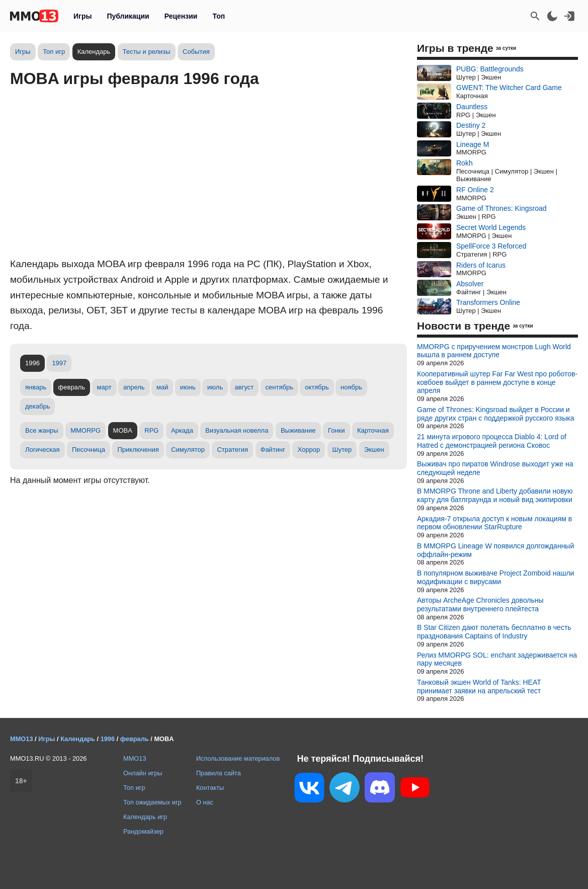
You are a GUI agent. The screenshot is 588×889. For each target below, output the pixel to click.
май (162, 387)
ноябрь (351, 387)
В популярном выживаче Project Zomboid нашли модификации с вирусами (495, 577)
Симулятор (188, 450)
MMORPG (86, 430)
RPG (151, 430)
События (196, 52)
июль (215, 387)
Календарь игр (145, 817)
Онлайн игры (143, 773)
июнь (188, 387)
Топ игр (54, 52)
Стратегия (232, 450)
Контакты (210, 788)
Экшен (374, 450)
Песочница (89, 450)
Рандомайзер (143, 831)
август (244, 387)
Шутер (342, 450)
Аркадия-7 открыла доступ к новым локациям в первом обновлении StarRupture (494, 523)
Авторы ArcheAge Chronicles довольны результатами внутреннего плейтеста (480, 604)
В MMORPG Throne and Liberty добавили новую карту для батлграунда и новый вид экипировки (495, 495)
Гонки (337, 430)
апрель (134, 387)
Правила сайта (219, 773)
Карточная (373, 430)
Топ (219, 16)
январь (36, 387)
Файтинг (273, 450)
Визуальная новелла (237, 430)
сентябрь (279, 387)
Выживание (298, 430)
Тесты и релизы (147, 52)
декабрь (37, 406)
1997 (59, 363)
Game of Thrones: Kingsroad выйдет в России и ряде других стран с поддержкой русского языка (496, 414)
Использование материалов (238, 758)
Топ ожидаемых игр (152, 802)
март (104, 387)
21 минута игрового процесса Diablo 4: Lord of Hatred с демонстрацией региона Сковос (492, 441)
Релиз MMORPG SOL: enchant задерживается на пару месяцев (497, 659)
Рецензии (181, 16)
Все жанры (42, 430)
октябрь (317, 387)
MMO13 (135, 758)
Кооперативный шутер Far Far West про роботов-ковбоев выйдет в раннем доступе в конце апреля (497, 382)
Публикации (128, 16)
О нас (205, 802)
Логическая (43, 450)
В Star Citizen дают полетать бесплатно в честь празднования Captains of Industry (494, 632)
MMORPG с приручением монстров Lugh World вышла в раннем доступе (494, 351)
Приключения (138, 450)
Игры (82, 16)
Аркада (182, 430)
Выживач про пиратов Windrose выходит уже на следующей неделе (495, 468)
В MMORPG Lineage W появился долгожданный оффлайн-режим (495, 550)
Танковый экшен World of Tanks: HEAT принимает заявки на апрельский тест (479, 686)
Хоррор (309, 450)
